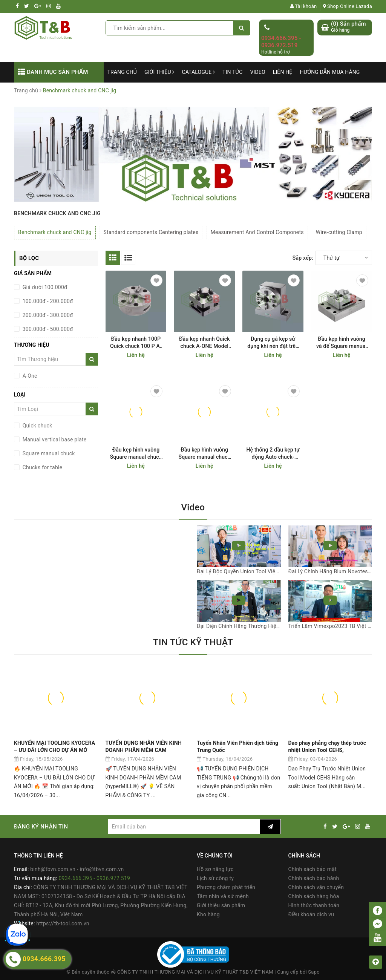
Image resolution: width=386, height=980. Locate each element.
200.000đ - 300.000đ (47, 315)
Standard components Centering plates (151, 232)
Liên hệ (283, 72)
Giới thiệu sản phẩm (221, 905)
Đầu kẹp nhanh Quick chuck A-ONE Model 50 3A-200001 (204, 343)
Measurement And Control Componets (257, 232)
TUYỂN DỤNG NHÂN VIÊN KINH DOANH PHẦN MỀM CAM (144, 747)
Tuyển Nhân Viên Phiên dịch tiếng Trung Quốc (237, 747)
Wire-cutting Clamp (339, 232)
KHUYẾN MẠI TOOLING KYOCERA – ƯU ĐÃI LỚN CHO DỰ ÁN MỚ (54, 747)
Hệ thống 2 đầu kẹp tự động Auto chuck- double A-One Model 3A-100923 (273, 454)
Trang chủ (122, 72)
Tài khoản (304, 6)
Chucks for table (42, 467)
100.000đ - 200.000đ (47, 301)
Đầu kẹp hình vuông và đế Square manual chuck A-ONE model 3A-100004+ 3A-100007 (342, 343)
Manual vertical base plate (54, 439)
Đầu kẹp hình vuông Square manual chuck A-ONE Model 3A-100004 (136, 454)
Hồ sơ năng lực (215, 869)
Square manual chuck (48, 453)
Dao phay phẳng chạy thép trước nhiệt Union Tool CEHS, (327, 747)
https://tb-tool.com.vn (63, 923)
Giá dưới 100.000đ (44, 287)
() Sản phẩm (348, 27)
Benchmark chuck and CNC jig (55, 232)
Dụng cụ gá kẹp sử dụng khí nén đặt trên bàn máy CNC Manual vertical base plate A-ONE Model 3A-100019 (273, 343)
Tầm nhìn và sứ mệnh (223, 896)
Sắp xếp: (303, 258)
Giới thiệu (159, 72)
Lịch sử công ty (215, 878)
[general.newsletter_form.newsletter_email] (184, 827)
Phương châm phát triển (226, 887)
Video (258, 72)
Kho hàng (208, 914)
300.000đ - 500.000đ (47, 329)
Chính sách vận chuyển (316, 887)
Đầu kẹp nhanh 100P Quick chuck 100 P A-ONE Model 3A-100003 (136, 343)
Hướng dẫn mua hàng (330, 72)
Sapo (314, 972)
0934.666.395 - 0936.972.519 (281, 42)
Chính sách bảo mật (312, 869)
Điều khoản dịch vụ (311, 914)
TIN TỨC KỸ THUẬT (193, 642)
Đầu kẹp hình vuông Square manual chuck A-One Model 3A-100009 (205, 454)
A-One (29, 376)
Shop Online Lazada (348, 6)
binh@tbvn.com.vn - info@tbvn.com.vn (77, 869)
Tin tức (233, 72)
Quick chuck (37, 426)
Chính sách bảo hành (314, 878)
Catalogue (198, 72)
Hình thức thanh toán (314, 905)
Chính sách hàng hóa (314, 896)
